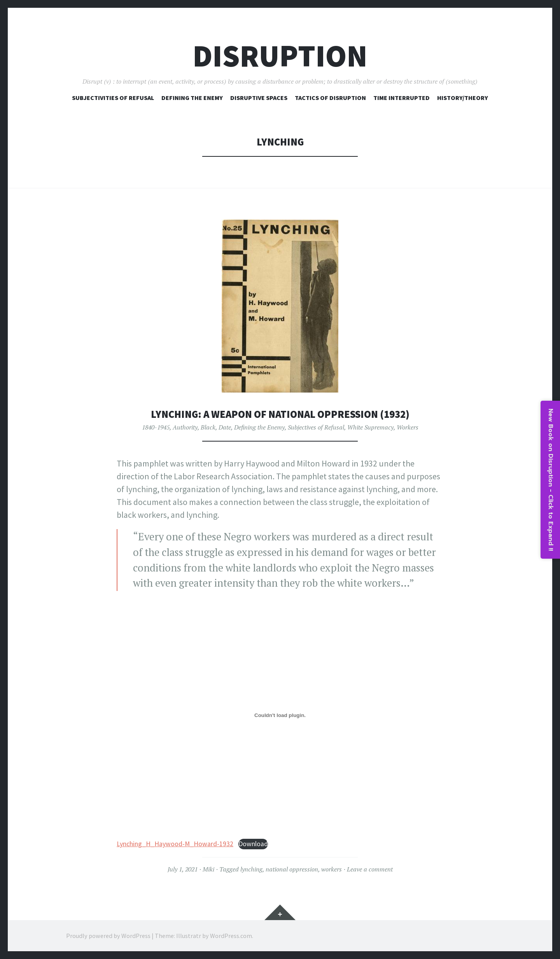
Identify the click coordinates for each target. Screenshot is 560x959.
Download (253, 844)
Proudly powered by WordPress (108, 936)
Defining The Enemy (192, 98)
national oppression (292, 869)
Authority (185, 427)
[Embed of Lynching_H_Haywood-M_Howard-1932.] (280, 715)
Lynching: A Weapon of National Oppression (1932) (280, 414)
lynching (251, 869)
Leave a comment (370, 869)
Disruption (280, 56)
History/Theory (463, 98)
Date (225, 427)
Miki (208, 869)
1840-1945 (156, 427)
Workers (408, 427)
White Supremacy (370, 427)
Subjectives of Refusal (316, 427)
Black (208, 427)
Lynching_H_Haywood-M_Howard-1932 (175, 844)
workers (332, 869)
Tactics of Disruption (330, 98)
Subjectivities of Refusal (113, 98)
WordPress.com (231, 936)
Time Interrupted (402, 98)
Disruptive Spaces (259, 98)
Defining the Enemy (259, 427)
